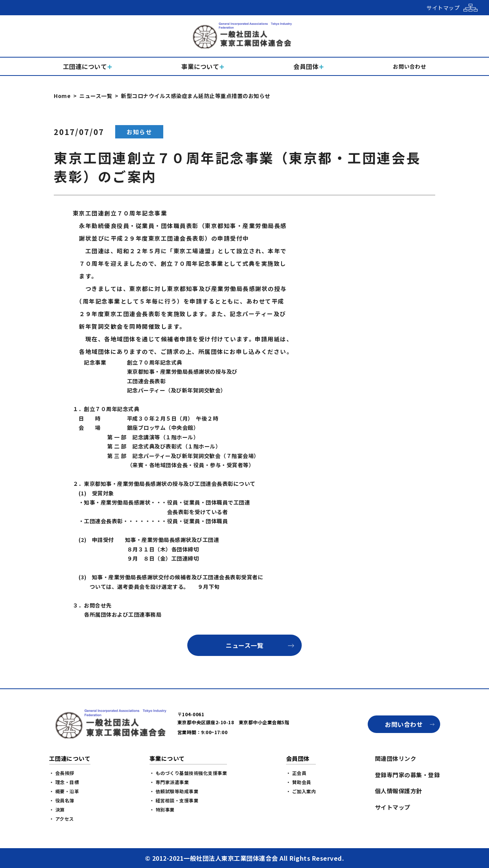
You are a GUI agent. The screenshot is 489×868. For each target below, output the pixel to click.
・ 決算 (57, 809)
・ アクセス (62, 819)
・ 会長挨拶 (62, 773)
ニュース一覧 (96, 96)
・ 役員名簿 (62, 800)
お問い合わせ (404, 724)
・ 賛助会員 (299, 782)
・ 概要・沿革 (64, 791)
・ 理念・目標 (64, 782)
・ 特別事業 (162, 809)
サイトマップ (393, 807)
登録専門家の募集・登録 (408, 775)
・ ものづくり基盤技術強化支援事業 (188, 773)
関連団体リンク (396, 758)
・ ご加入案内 (301, 791)
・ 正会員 (296, 773)
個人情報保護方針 (399, 791)
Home (62, 96)
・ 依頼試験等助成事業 (174, 791)
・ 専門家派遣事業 (169, 782)
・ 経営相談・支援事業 (174, 800)
